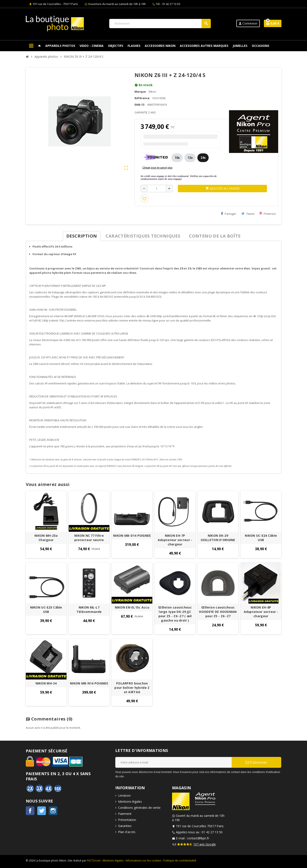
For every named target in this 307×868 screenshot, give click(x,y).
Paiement (125, 814)
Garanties (125, 826)
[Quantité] (157, 189)
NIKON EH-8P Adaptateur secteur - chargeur (261, 612)
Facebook (30, 811)
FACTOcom (94, 860)
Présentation (127, 820)
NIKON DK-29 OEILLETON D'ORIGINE (218, 538)
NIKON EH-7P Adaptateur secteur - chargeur (175, 540)
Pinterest (268, 214)
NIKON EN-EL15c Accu (132, 607)
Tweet (248, 214)
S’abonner (256, 762)
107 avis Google (205, 844)
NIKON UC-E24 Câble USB (261, 538)
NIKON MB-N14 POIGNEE (89, 683)
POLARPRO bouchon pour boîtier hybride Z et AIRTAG (132, 688)
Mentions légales (130, 802)
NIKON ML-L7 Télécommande (89, 610)
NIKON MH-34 (46, 683)
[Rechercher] (160, 24)
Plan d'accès (127, 832)
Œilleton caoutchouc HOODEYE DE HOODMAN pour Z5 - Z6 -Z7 (218, 612)
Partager (229, 214)
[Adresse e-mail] (173, 762)
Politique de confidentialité (180, 860)
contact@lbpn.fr (198, 838)
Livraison (124, 795)
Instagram (53, 811)
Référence (142, 98)
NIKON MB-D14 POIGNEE (132, 536)
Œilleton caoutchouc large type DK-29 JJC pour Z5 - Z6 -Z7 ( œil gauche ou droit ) (175, 614)
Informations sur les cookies (143, 860)
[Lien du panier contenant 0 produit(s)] (273, 23)
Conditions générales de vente (139, 808)
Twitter (42, 811)
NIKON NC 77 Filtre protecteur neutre (89, 538)
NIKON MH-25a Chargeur (46, 538)
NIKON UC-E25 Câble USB (46, 610)
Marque (140, 92)
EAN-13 (139, 105)
